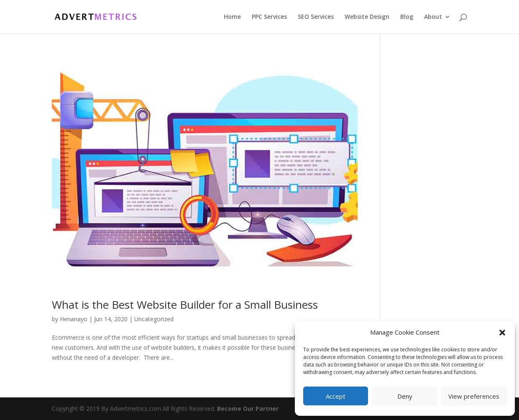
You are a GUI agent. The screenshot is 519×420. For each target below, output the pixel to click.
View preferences (474, 396)
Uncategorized (154, 319)
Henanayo (74, 319)
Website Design (367, 17)
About (433, 17)
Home (232, 17)
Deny (405, 396)
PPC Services (269, 17)
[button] (502, 333)
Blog (407, 17)
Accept (336, 396)
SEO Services (316, 17)
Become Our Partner (248, 408)
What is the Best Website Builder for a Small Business (185, 305)
